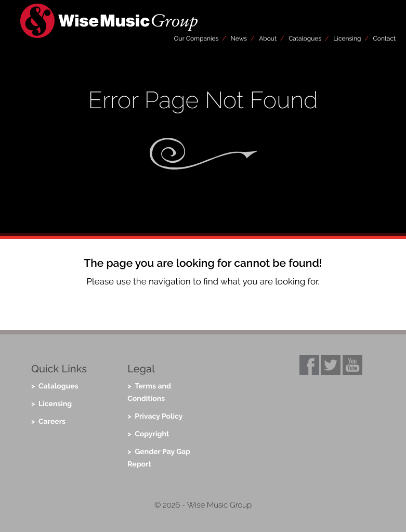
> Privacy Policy (155, 417)
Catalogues (305, 38)
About (268, 38)
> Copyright (148, 434)
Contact (384, 38)
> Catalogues (55, 386)
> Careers (48, 422)
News (239, 38)
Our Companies (197, 38)
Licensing (347, 38)
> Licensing (51, 404)
